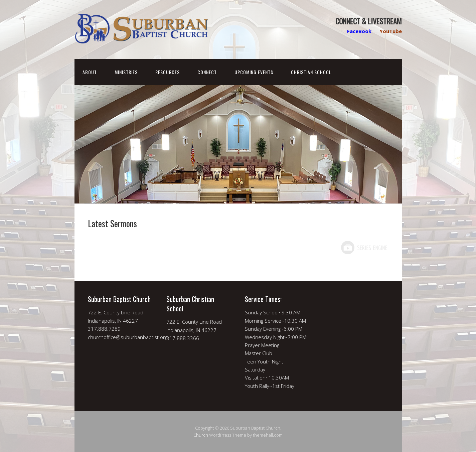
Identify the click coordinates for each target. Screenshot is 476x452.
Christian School (311, 72)
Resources (168, 72)
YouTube (391, 31)
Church (201, 435)
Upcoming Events (254, 72)
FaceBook (359, 31)
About (90, 72)
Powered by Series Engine (364, 248)
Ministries (126, 72)
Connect (207, 72)
